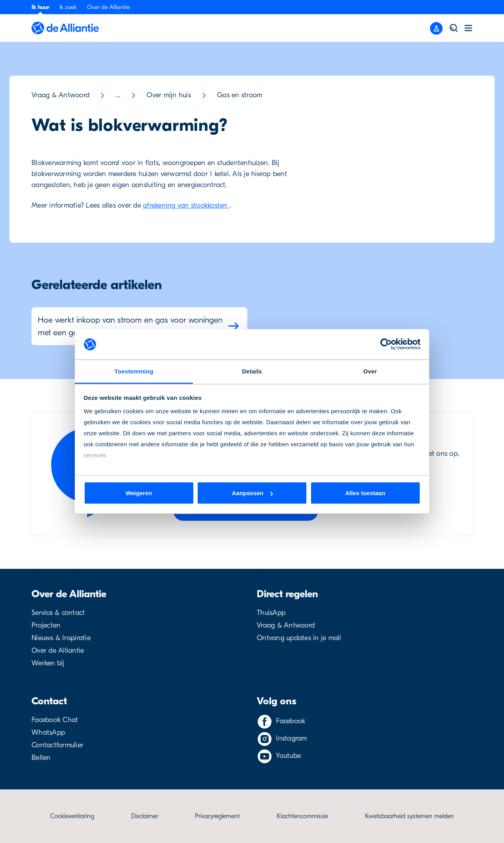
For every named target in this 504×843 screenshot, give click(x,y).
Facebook (291, 721)
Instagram (291, 738)
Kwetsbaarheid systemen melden (409, 816)
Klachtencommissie (302, 816)
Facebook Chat (55, 720)
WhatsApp (48, 733)
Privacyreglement (217, 816)
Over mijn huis (169, 95)
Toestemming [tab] (134, 371)
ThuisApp (271, 613)
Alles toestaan (365, 493)
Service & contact (58, 613)
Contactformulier (57, 745)
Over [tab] (370, 371)
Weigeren (139, 493)
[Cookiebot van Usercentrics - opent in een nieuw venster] (386, 344)
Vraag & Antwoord (60, 95)
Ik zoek (68, 7)
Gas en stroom (240, 95)
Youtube (288, 756)
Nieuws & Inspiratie (61, 638)
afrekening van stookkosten (186, 205)
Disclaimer (145, 816)
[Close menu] (436, 28)
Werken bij (48, 663)
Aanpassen (252, 493)
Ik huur (40, 7)
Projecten (46, 625)
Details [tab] (252, 371)
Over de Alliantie (108, 7)
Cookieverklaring (72, 816)
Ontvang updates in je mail (299, 638)
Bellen (41, 758)
